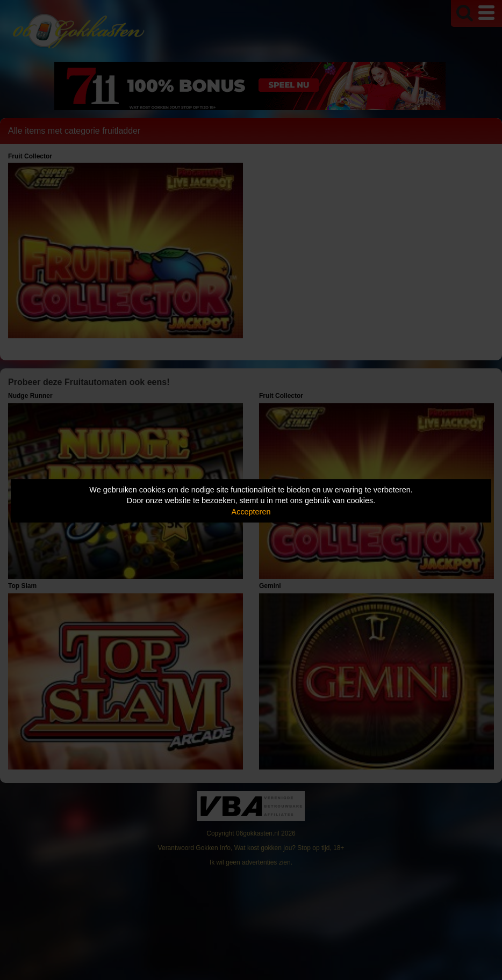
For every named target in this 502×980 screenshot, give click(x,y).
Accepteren (251, 512)
